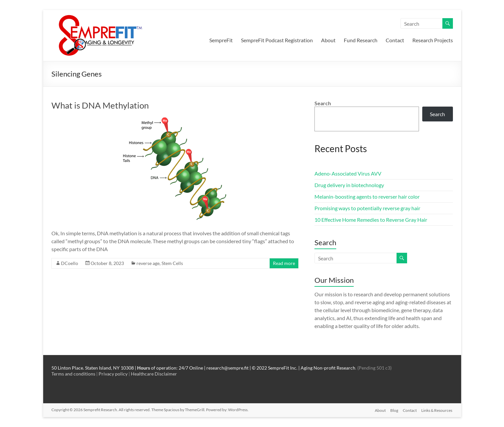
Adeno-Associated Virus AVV (348, 173)
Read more (284, 263)
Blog (394, 410)
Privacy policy (113, 374)
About (328, 40)
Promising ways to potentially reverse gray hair (367, 208)
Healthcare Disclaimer (154, 374)
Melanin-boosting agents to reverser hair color (367, 197)
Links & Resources (437, 410)
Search (323, 103)
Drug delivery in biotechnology (349, 185)
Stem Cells (172, 263)
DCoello (70, 263)
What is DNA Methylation (100, 105)
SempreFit (221, 40)
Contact (395, 40)
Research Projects (433, 40)
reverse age (148, 263)
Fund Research (361, 40)
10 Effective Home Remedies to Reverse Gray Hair (371, 220)
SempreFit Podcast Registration (277, 40)
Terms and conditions (73, 374)
